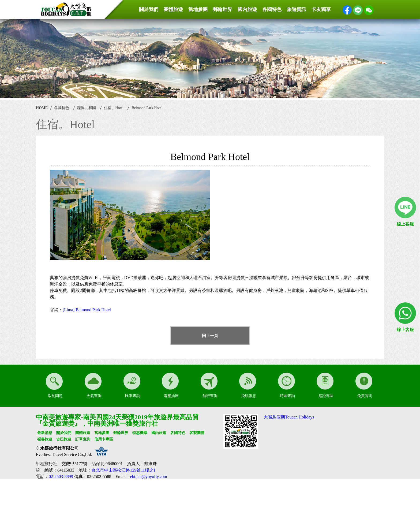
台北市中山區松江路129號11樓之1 (123, 470)
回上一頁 (210, 336)
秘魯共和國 (87, 108)
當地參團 (198, 9)
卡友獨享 (321, 9)
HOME (42, 108)
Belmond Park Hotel (147, 108)
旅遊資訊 (297, 9)
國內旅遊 (247, 9)
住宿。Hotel (114, 108)
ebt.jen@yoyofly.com (149, 477)
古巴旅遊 (64, 439)
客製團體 (197, 433)
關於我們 (149, 9)
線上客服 (405, 224)
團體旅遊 (173, 9)
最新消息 (45, 433)
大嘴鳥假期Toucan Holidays (289, 417)
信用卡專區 (104, 439)
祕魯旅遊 (45, 439)
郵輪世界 (223, 9)
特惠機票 (140, 433)
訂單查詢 (83, 439)
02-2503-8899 (61, 477)
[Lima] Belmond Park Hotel (87, 310)
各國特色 (272, 9)
